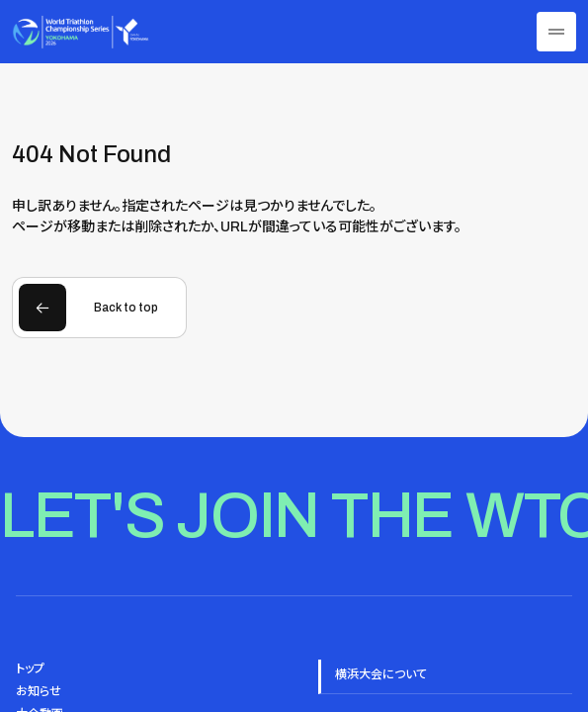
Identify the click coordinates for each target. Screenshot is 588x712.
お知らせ (39, 691)
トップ (30, 668)
